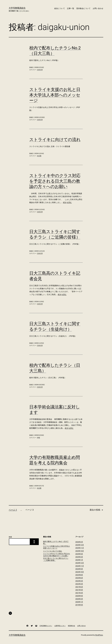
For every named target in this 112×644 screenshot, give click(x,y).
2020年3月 (79, 599)
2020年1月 (79, 602)
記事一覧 (71, 8)
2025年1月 (79, 560)
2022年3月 (79, 584)
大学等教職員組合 (17, 8)
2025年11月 (80, 548)
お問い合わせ (98, 8)
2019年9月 (79, 605)
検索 (10, 537)
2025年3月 (79, 557)
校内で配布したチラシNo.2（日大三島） (56, 542)
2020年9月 (79, 596)
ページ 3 (29, 510)
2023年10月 (80, 572)
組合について (60, 8)
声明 (38, 438)
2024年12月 (80, 563)
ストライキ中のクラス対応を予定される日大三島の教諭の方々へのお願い (55, 181)
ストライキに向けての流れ (55, 140)
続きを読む (67, 202)
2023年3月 (79, 581)
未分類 (39, 156)
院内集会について (83, 8)
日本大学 (40, 70)
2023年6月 (79, 578)
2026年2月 (79, 542)
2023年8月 (79, 575)
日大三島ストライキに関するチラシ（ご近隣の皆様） (56, 559)
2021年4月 (79, 593)
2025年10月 (80, 551)
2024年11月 (80, 566)
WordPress (99, 635)
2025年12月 (80, 545)
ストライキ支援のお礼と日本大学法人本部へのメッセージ (55, 95)
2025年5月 (79, 554)
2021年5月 (79, 590)
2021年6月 (79, 587)
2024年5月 (79, 569)
